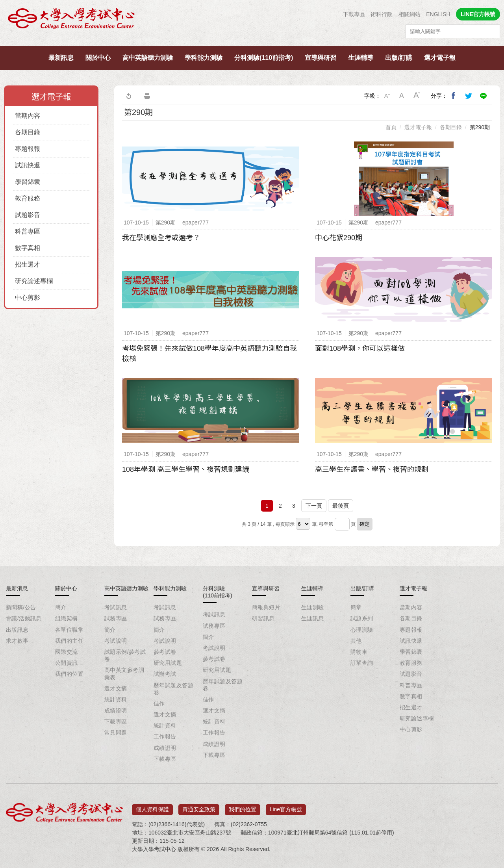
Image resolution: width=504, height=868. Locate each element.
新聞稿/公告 (21, 607)
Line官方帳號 (286, 807)
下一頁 (314, 506)
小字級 (387, 96)
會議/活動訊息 (24, 618)
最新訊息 (61, 58)
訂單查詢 (362, 663)
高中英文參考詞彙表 (124, 673)
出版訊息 (17, 630)
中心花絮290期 (339, 238)
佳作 (159, 703)
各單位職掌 (69, 630)
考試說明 (116, 641)
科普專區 (28, 231)
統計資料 (116, 699)
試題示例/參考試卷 (125, 655)
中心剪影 (28, 298)
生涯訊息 (313, 618)
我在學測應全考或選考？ (161, 238)
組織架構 (67, 618)
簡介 (61, 607)
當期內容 (28, 116)
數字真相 (28, 248)
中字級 (402, 96)
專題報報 (28, 149)
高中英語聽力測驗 (148, 58)
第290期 (480, 127)
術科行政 (382, 14)
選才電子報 (440, 58)
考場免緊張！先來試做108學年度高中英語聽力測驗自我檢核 (209, 354)
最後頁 (341, 506)
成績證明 (116, 710)
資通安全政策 (199, 807)
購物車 (359, 652)
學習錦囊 (28, 182)
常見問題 (116, 733)
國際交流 (67, 652)
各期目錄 (28, 132)
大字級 (417, 96)
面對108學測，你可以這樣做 (360, 349)
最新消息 (17, 588)
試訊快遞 (28, 165)
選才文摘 (116, 688)
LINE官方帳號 (478, 14)
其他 (356, 641)
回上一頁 (128, 96)
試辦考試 (165, 674)
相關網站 (409, 14)
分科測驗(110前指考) (264, 58)
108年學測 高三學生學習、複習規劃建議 (186, 469)
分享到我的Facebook (454, 96)
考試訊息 (116, 607)
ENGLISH (438, 14)
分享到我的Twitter (469, 96)
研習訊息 (263, 618)
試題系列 (362, 618)
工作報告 (165, 736)
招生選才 (28, 264)
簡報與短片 (266, 607)
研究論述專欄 (34, 281)
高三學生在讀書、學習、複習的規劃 (372, 469)
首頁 (391, 127)
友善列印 (147, 96)
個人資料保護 (152, 807)
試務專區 (116, 618)
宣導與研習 (321, 58)
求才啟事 (17, 641)
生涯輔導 (361, 58)
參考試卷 (165, 652)
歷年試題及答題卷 (173, 689)
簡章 (356, 607)
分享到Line (484, 96)
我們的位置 (69, 674)
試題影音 (28, 215)
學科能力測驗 (204, 58)
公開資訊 (67, 663)
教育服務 (28, 198)
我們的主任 (69, 641)
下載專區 (354, 14)
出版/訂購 (398, 58)
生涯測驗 (313, 607)
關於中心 (98, 58)
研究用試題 (168, 663)
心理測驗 (362, 630)
